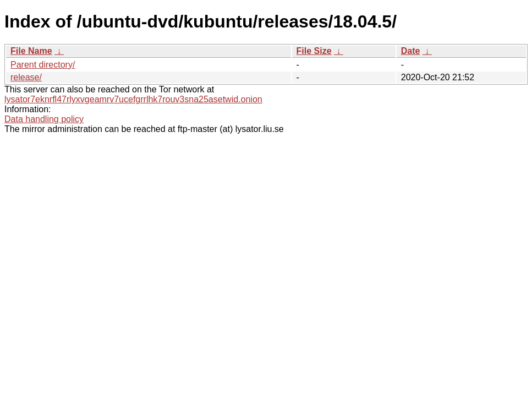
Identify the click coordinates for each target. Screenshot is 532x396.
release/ (26, 77)
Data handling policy (44, 119)
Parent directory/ (43, 65)
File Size (314, 51)
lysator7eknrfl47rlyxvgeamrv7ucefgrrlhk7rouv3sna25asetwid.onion (133, 99)
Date (411, 51)
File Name (31, 51)
